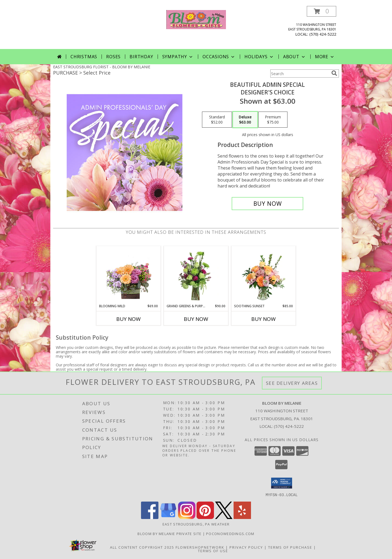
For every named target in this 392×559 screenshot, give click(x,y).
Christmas (84, 57)
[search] (334, 73)
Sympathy (178, 57)
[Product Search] (300, 73)
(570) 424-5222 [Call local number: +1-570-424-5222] (323, 34)
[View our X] (224, 517)
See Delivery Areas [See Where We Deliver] (292, 383)
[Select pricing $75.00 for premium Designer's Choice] (273, 120)
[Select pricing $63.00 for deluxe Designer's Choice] (245, 120)
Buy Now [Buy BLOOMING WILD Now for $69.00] (128, 319)
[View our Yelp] (242, 517)
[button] (321, 11)
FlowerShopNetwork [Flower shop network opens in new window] (200, 547)
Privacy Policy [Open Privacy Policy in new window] (246, 547)
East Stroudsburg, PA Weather (196, 524)
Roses (113, 57)
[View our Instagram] (187, 517)
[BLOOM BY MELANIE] (196, 19)
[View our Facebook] (150, 517)
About (295, 57)
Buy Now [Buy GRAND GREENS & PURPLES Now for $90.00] (196, 319)
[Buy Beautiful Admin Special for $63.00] (267, 204)
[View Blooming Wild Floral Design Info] (129, 275)
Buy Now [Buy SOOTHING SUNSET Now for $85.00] (264, 319)
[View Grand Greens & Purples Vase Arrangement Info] (196, 275)
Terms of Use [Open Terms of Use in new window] (213, 551)
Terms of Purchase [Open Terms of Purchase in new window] (290, 547)
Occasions (219, 57)
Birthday (141, 57)
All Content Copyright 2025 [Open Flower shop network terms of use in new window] (142, 547)
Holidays (259, 57)
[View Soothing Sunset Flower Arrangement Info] (264, 275)
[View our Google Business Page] (168, 517)
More (325, 57)
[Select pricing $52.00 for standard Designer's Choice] (217, 120)
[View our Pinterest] (205, 517)
